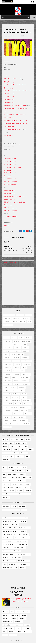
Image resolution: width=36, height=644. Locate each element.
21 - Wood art (9, 89)
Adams (7, 339)
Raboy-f (7, 395)
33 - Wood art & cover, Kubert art (16, 124)
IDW (21, 485)
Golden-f (16, 362)
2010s (25, 447)
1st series (8, 322)
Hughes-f (8, 368)
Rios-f (24, 395)
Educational (14, 616)
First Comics (27, 478)
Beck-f (28, 339)
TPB (25, 632)
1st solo (16, 322)
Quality (12, 491)
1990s (12, 447)
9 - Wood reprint (10, 180)
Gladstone (21, 482)
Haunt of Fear (15, 77)
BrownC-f (8, 342)
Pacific (27, 488)
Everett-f (8, 358)
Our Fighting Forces (23, 555)
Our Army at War (8, 555)
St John (19, 491)
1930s (28, 440)
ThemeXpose (21, 642)
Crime (15, 450)
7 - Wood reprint (10, 174)
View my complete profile (19, 602)
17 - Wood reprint (10, 209)
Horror (30, 450)
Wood (27, 424)
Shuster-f (18, 405)
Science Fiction (8, 457)
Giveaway (22, 619)
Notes (18, 629)
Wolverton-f (18, 424)
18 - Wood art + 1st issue (13, 80)
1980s (5, 447)
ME (4, 488)
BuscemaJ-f (26, 342)
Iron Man (6, 548)
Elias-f (13, 355)
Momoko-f (24, 381)
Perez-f (22, 388)
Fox (4, 482)
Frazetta (7, 362)
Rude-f (7, 401)
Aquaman (23, 522)
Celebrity (6, 507)
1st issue (7, 319)
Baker (14, 339)
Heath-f (18, 365)
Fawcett (6, 478)
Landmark (6, 511)
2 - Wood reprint (10, 159)
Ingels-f (16, 368)
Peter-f (7, 391)
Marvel (10, 488)
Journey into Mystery (18, 548)
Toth (23, 418)
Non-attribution (8, 629)
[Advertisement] (18, 287)
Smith (7, 408)
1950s (11, 444)
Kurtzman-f (26, 375)
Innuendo (22, 507)
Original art (27, 629)
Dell (29, 472)
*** (12, 440)
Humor (5, 454)
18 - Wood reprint (11, 212)
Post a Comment (10, 263)
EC (9, 37)
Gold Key (6, 485)
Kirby (22, 372)
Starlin (16, 411)
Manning (15, 378)
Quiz (5, 632)
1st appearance (9, 316)
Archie (11, 468)
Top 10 (5, 636)
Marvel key (22, 326)
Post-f (22, 391)
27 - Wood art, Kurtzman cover (15, 106)
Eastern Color (12, 475)
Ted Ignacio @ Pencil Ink (22, 600)
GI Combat (25, 539)
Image (28, 485)
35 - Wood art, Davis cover (13, 130)
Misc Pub (19, 488)
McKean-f (8, 381)
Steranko (24, 411)
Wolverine (12, 565)
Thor (5, 565)
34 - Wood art (9, 127)
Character (26, 612)
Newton (26, 385)
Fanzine (24, 616)
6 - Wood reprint (10, 171)
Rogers (7, 398)
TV (30, 632)
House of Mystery (21, 542)
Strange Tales (17, 558)
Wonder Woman (24, 565)
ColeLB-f (8, 352)
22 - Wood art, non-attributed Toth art (18, 92)
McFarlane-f (25, 378)
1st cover (20, 316)
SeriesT (21, 37)
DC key (7, 326)
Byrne (7, 345)
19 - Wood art (9, 83)
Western (6, 460)
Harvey (14, 485)
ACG (5, 468)
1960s (18, 444)
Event (14, 507)
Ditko (6, 355)
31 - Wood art (9, 118)
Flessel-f (16, 358)
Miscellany (19, 626)
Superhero (20, 457)
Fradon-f (25, 358)
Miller (16, 381)
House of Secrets (9, 545)
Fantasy (22, 450)
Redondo (16, 395)
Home (7, 226)
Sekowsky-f (16, 401)
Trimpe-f (8, 421)
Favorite (6, 619)
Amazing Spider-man (10, 522)
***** (22, 440)
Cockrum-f (8, 348)
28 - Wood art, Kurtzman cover (15, 109)
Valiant (20, 495)
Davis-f (25, 352)
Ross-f (23, 398)
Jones (24, 368)
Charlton (6, 472)
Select (11, 632)
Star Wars (6, 558)
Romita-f (15, 398)
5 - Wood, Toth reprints (12, 168)
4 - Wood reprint (10, 165)
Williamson (8, 424)
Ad (12, 612)
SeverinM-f (8, 405)
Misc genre (14, 454)
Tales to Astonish (23, 562)
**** (17, 440)
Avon (24, 468)
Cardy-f (14, 345)
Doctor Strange (23, 535)
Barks (21, 339)
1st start (24, 322)
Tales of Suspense (9, 562)
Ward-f (23, 421)
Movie (24, 511)
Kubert (17, 375)
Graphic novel (8, 622)
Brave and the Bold (9, 529)
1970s (24, 444)
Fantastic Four (8, 539)
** (7, 440)
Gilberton (12, 482)
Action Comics (8, 519)
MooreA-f (8, 385)
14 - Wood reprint (10, 194)
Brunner (17, 342)
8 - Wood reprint (10, 177)
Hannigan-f (8, 365)
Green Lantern (8, 542)
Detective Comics (9, 535)
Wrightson (8, 428)
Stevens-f (8, 415)
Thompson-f (18, 415)
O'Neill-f (13, 388)
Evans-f (21, 355)
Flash (17, 539)
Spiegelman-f (25, 408)
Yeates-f (17, 428)
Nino (6, 388)
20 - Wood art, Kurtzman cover (15, 86)
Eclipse (22, 475)
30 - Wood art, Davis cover (14, 115)
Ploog (15, 391)
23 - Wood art (9, 95)
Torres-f (16, 418)
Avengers (6, 525)
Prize (5, 491)
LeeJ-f (7, 378)
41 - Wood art (9, 136)
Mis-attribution (8, 626)
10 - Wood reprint (11, 183)
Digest (5, 616)
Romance (24, 454)
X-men (22, 568)
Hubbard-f (27, 365)
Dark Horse (21, 472)
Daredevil (23, 532)
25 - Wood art (9, 100)
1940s (5, 444)
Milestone (16, 511)
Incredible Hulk (22, 545)
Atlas (18, 468)
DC (13, 472)
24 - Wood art (9, 97)
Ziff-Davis (6, 498)
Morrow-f (17, 385)
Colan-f (17, 348)
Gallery (14, 619)
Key (14, 326)
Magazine (18, 622)
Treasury (13, 636)
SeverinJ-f (27, 401)
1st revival (24, 319)
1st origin (15, 319)
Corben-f (17, 352)
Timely (5, 495)
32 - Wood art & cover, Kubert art (16, 121)
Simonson (27, 405)
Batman (15, 525)
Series (14, 37)
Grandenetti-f (26, 362)
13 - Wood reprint (10, 191)
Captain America (24, 529)
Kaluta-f (7, 372)
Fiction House (16, 478)
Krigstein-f (8, 375)
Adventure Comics (21, 519)
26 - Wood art (9, 103)
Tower (12, 495)
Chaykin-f (23, 345)
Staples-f (8, 411)
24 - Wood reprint (11, 217)
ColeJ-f (25, 348)
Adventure (7, 450)
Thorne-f (8, 418)
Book (18, 612)
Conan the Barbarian (10, 532)
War (27, 457)
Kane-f (15, 372)
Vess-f (16, 421)
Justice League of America (12, 552)
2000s (18, 447)
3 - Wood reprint (10, 162)
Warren (27, 495)
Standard (28, 491)
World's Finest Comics (10, 568)
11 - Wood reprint (10, 185)
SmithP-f (14, 408)
